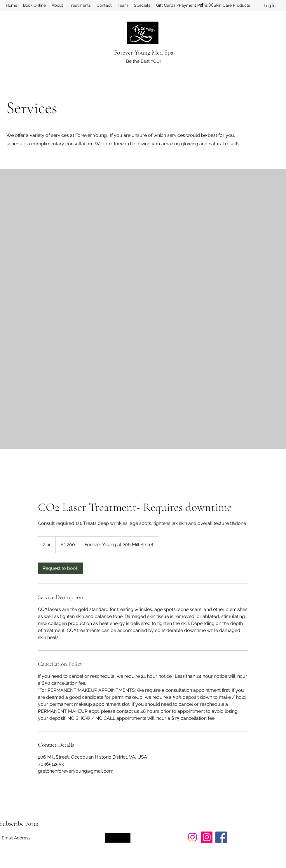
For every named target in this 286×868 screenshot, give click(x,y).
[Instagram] (211, 5)
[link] (60, 568)
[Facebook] (202, 5)
